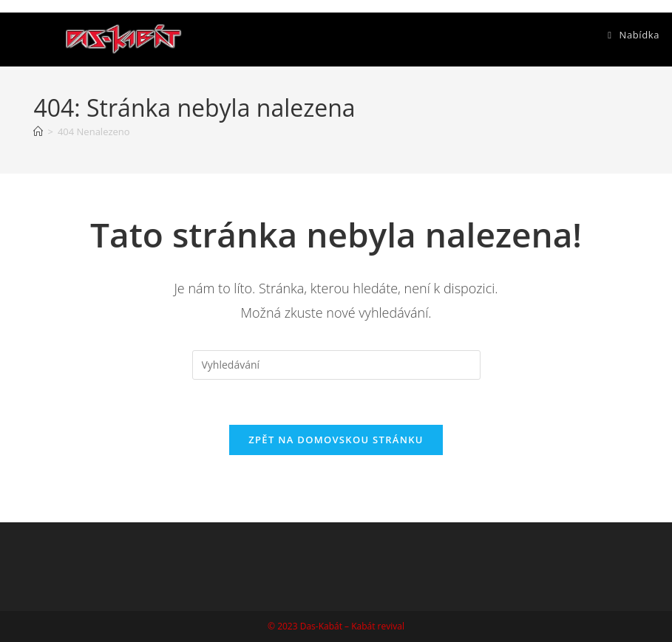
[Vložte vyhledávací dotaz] (336, 365)
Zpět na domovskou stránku (336, 440)
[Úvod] (38, 132)
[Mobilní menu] (634, 35)
